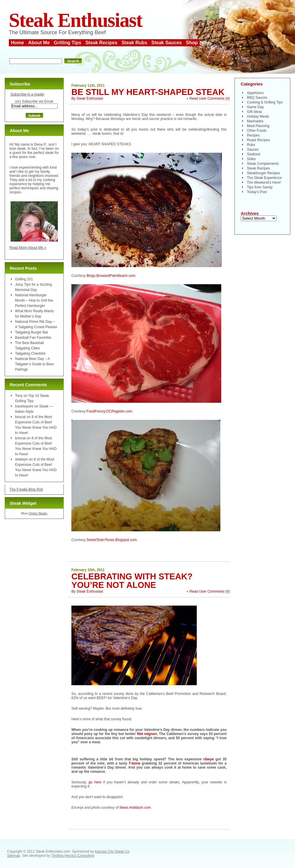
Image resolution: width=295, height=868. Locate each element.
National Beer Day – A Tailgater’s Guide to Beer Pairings (35, 364)
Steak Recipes (101, 43)
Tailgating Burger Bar (32, 332)
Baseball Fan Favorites (33, 338)
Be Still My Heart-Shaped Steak (148, 92)
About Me (39, 43)
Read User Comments (207, 98)
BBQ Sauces (257, 98)
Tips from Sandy (260, 187)
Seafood (254, 154)
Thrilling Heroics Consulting (73, 856)
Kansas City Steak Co (112, 851)
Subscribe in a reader (27, 94)
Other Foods (257, 131)
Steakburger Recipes (263, 173)
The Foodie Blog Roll (26, 489)
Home (17, 43)
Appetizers (255, 93)
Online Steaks (38, 513)
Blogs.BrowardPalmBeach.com (111, 276)
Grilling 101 (24, 279)
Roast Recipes (258, 140)
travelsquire (24, 406)
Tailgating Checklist (30, 354)
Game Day (255, 107)
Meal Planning (258, 126)
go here (95, 782)
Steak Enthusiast (76, 20)
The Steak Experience (264, 178)
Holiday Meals (258, 116)
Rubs (251, 145)
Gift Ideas (254, 112)
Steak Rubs (134, 43)
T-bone (134, 763)
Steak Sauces (167, 43)
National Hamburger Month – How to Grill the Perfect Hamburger (34, 300)
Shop (192, 43)
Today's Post (257, 192)
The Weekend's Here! (264, 183)
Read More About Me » (28, 248)
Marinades (255, 121)
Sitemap (14, 856)
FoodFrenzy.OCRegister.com (109, 411)
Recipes (253, 135)
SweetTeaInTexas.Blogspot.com (112, 540)
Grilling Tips (67, 43)
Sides (251, 159)
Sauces (253, 149)
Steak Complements (263, 164)
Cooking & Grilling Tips (265, 102)
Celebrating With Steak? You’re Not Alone (132, 581)
